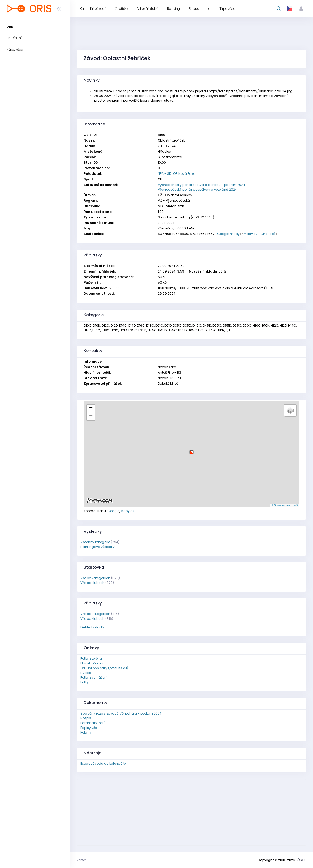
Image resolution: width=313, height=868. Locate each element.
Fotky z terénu (91, 658)
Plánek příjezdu (93, 663)
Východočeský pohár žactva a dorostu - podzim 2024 (201, 185)
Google (113, 511)
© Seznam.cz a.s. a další (285, 505)
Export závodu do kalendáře (103, 764)
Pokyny (86, 732)
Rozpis (86, 718)
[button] (192, 450)
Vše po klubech (93, 583)
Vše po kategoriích (95, 578)
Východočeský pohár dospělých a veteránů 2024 (197, 189)
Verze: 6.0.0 (86, 860)
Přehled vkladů (92, 627)
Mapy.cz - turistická (260, 234)
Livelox (86, 673)
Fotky (85, 682)
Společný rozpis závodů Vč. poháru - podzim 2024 (121, 713)
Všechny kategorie (95, 542)
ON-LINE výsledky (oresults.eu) (104, 668)
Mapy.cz (127, 511)
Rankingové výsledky (98, 547)
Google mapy (228, 234)
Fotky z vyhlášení (94, 677)
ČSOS (302, 860)
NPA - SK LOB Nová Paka (177, 174)
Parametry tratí (93, 723)
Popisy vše (89, 728)
